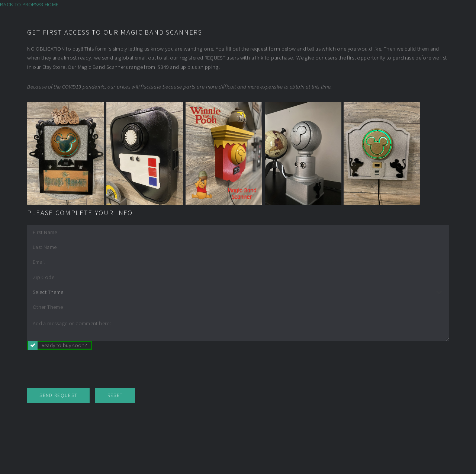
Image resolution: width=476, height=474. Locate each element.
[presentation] (84, 370)
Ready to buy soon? (65, 345)
